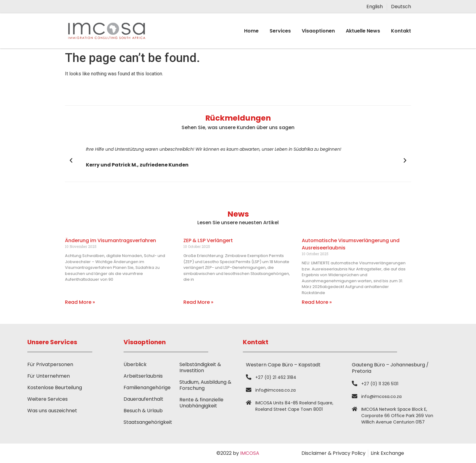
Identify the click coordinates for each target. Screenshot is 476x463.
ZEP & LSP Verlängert (208, 240)
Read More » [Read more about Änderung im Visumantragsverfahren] (80, 302)
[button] (71, 160)
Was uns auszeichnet (52, 411)
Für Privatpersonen (50, 364)
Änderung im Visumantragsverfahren (110, 240)
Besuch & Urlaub (143, 411)
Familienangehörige (147, 388)
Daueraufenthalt (143, 399)
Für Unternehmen (49, 376)
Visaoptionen (318, 31)
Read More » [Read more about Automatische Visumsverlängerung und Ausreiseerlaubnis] (317, 302)
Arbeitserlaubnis (143, 376)
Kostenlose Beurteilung (55, 388)
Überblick (135, 364)
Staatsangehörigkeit (148, 422)
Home (251, 31)
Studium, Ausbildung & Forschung (205, 385)
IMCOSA (250, 453)
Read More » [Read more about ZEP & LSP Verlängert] (198, 302)
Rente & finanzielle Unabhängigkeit (201, 403)
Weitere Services (48, 399)
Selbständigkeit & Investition (200, 367)
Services (280, 31)
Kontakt (401, 31)
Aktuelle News (363, 31)
